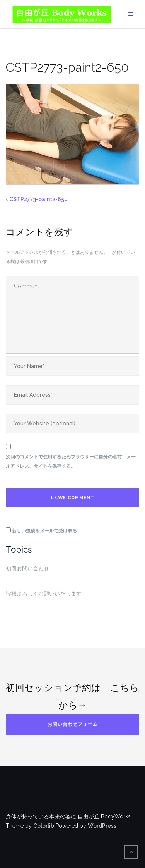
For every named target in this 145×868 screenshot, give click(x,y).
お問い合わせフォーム (73, 724)
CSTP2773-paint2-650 (38, 199)
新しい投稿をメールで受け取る (44, 531)
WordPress (102, 826)
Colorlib (44, 826)
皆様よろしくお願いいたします (44, 594)
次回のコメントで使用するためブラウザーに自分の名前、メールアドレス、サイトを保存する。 (71, 462)
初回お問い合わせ (27, 568)
